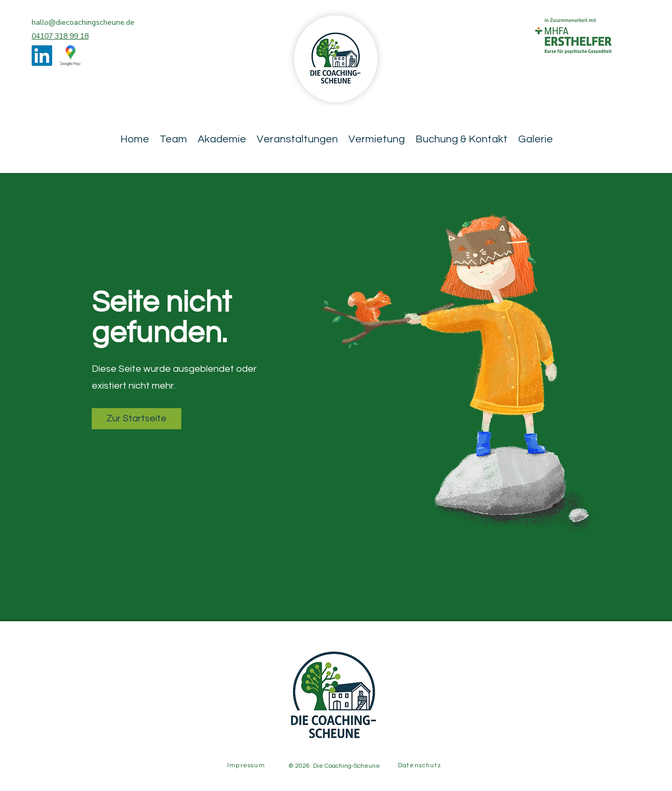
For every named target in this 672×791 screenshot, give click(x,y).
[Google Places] (70, 56)
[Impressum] (247, 765)
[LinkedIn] (42, 56)
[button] (137, 419)
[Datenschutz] (421, 765)
